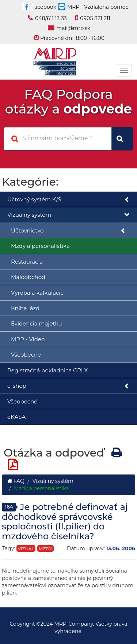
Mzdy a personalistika (40, 246)
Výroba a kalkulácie (37, 293)
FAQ (16, 481)
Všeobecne (26, 355)
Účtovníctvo (68, 231)
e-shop (68, 386)
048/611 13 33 (51, 18)
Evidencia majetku (36, 323)
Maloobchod (28, 277)
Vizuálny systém (68, 215)
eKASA (16, 417)
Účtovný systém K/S (68, 200)
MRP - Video (28, 339)
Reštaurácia (27, 262)
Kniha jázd (25, 308)
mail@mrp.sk (73, 28)
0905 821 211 (95, 18)
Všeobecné (22, 401)
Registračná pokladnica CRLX (47, 370)
